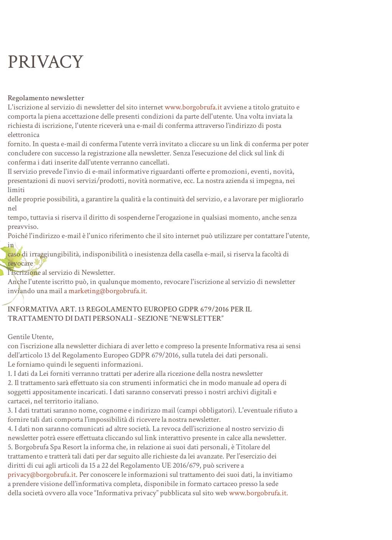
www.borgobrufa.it (193, 107)
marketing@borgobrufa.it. (108, 291)
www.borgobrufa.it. (259, 493)
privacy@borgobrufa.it (42, 475)
